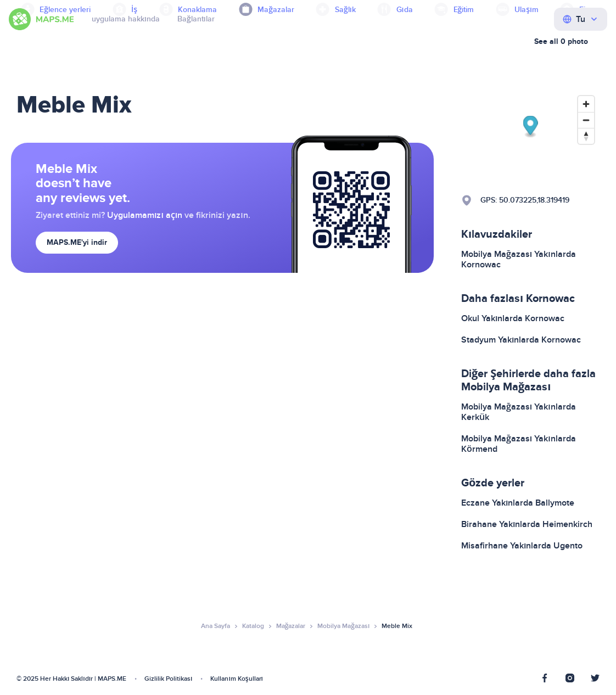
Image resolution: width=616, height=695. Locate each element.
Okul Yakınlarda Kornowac (513, 318)
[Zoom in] (586, 104)
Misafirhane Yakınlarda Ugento (522, 546)
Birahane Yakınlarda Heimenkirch (527, 524)
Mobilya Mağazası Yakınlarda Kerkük (519, 412)
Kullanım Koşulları (237, 679)
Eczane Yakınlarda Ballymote (518, 503)
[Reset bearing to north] (586, 136)
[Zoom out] (586, 120)
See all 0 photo (561, 41)
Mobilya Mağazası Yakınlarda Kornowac (519, 259)
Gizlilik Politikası (168, 679)
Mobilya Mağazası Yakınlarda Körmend (519, 444)
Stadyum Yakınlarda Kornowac (521, 340)
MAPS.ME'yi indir (77, 242)
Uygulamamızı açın (145, 215)
